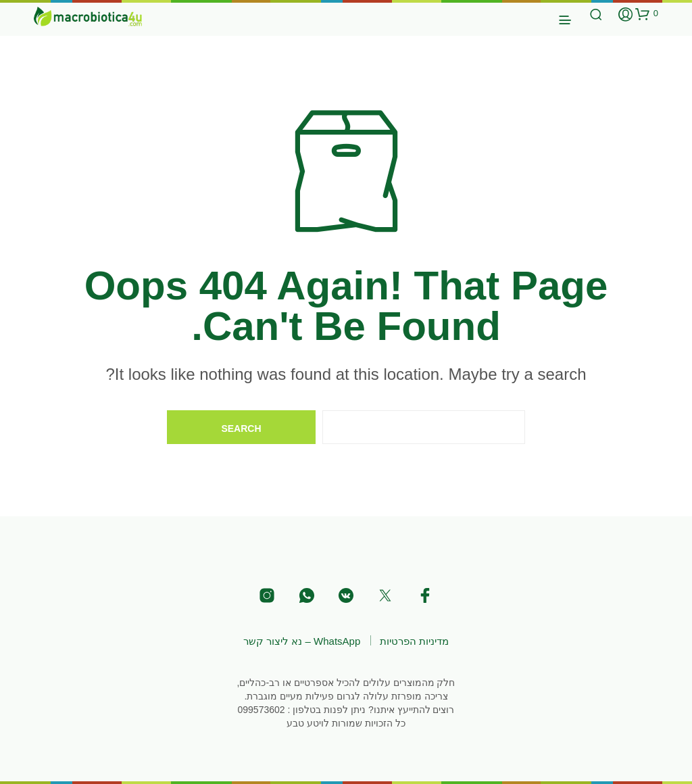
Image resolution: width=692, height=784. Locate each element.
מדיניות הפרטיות (414, 641)
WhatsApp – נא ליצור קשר (302, 641)
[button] (647, 14)
